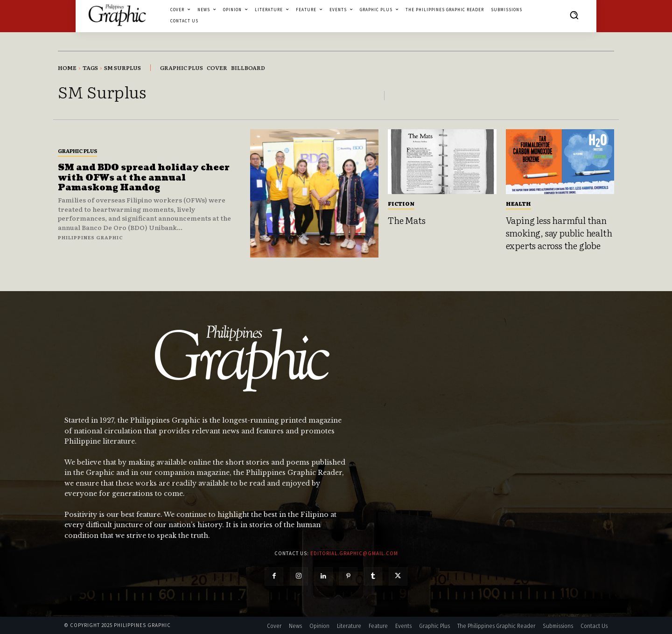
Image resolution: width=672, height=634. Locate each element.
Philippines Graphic (91, 237)
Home (67, 68)
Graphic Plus (77, 151)
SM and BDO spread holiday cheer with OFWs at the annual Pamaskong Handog (144, 178)
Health (518, 203)
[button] (574, 15)
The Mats (406, 220)
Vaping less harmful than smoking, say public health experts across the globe (559, 233)
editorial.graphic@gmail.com (354, 553)
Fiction (401, 203)
